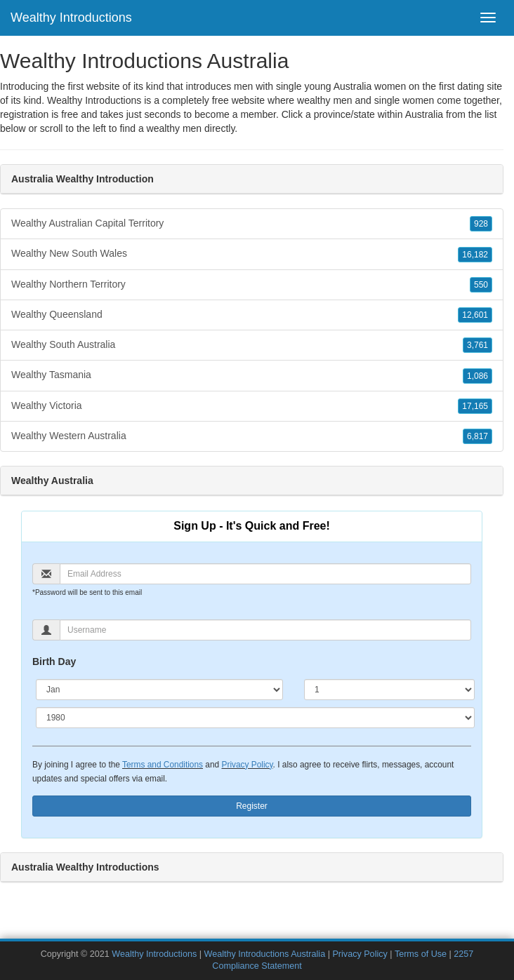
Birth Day (54, 662)
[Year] (255, 718)
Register (252, 806)
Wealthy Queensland (252, 315)
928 (481, 224)
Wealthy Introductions (71, 18)
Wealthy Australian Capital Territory (252, 224)
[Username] (265, 630)
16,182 (475, 255)
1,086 (477, 376)
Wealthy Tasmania (252, 375)
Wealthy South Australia (252, 345)
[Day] (389, 690)
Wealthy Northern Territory (252, 285)
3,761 (477, 345)
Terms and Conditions (163, 765)
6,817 (477, 436)
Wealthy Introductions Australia (264, 954)
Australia (424, 114)
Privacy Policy (247, 765)
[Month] (159, 690)
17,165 (475, 406)
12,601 (475, 315)
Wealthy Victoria (252, 406)
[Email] (265, 574)
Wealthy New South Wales (252, 254)
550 (481, 285)
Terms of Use (421, 954)
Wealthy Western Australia (252, 436)
